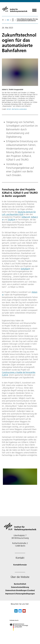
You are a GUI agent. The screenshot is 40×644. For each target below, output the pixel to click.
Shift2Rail (25, 269)
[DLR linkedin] (16, 612)
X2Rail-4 (25, 217)
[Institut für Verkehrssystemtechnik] (15, 9)
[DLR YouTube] (24, 612)
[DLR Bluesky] (20, 612)
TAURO (11, 220)
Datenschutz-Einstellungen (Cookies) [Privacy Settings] (20, 590)
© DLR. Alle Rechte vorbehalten (17, 109)
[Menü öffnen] (34, 10)
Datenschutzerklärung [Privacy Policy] (20, 587)
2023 (13, 20)
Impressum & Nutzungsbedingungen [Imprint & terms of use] (20, 594)
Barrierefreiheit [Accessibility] (20, 584)
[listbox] (8, 20)
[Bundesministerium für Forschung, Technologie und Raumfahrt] (20, 633)
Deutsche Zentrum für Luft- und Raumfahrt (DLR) (19, 213)
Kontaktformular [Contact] (20, 565)
